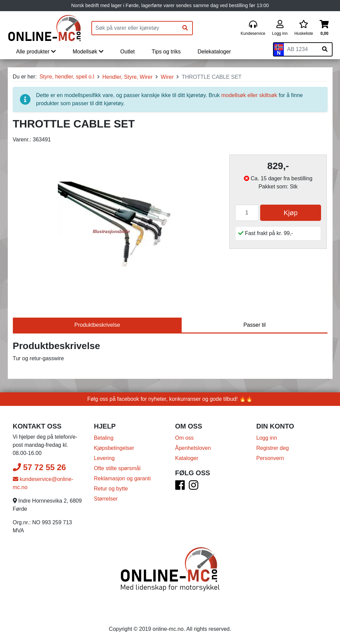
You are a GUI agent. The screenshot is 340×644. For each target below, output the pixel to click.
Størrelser (106, 499)
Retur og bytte (111, 489)
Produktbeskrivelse (97, 325)
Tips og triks (166, 52)
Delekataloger (214, 52)
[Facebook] (180, 487)
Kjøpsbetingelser (114, 448)
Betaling (104, 438)
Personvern (270, 458)
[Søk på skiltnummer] (325, 49)
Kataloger (187, 458)
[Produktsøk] (135, 28)
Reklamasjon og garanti (122, 478)
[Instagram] (194, 487)
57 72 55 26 (39, 467)
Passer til (254, 325)
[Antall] (247, 213)
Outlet (128, 52)
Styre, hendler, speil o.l (67, 77)
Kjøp (290, 213)
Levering (104, 458)
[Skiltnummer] (301, 49)
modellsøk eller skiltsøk (249, 95)
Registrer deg (273, 448)
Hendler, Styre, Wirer (128, 77)
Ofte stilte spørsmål (117, 468)
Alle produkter (36, 52)
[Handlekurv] (324, 28)
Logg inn (267, 438)
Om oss (185, 438)
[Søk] (185, 28)
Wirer (167, 77)
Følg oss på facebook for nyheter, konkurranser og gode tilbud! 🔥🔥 (170, 399)
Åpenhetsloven (193, 448)
